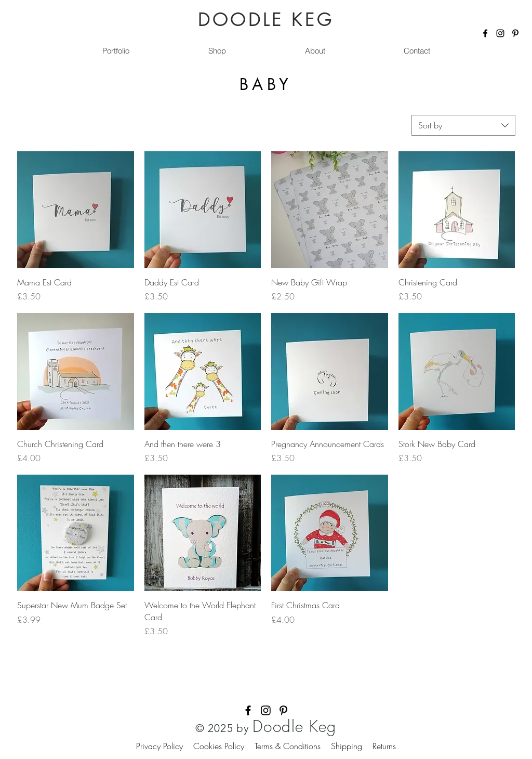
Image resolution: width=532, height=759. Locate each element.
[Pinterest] (515, 33)
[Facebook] (485, 33)
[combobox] (463, 125)
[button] (217, 51)
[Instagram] (500, 33)
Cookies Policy (224, 746)
